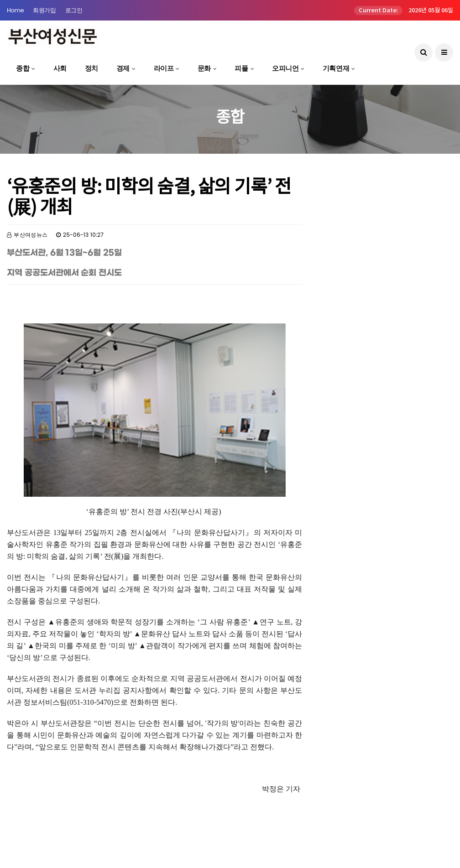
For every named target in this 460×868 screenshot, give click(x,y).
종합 (23, 68)
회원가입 (44, 10)
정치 (91, 68)
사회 (60, 68)
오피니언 (285, 68)
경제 (123, 68)
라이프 (164, 68)
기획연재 (336, 68)
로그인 (74, 10)
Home (15, 10)
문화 (204, 68)
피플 (241, 68)
